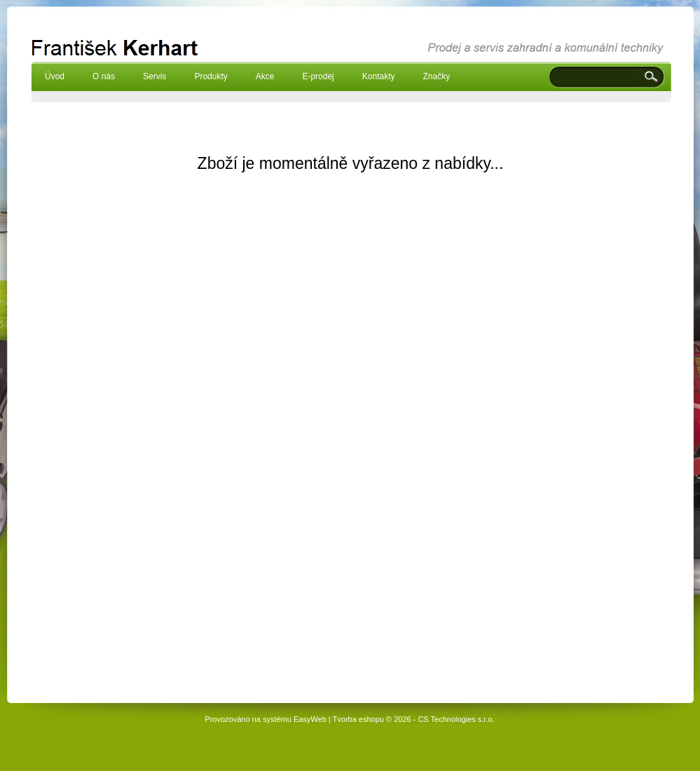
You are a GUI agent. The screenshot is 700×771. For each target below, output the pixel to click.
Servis (155, 76)
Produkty (211, 76)
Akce (265, 76)
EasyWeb (310, 719)
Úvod (55, 76)
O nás (104, 76)
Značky (436, 76)
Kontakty (379, 76)
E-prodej (318, 76)
